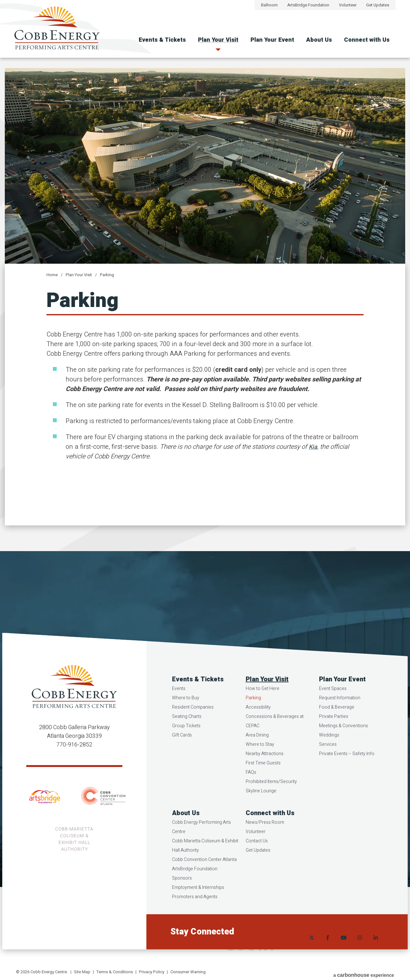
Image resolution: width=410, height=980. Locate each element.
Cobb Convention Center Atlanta (205, 877)
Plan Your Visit (218, 40)
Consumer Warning (188, 972)
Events (180, 706)
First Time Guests (263, 781)
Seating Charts (188, 734)
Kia (313, 447)
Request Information (339, 716)
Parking (107, 275)
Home (52, 275)
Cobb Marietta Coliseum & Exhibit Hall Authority (206, 863)
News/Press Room (265, 840)
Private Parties (333, 734)
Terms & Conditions (115, 972)
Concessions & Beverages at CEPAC (275, 739)
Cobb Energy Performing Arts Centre (202, 845)
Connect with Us (367, 40)
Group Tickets (187, 743)
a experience (364, 972)
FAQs (251, 790)
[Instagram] (359, 950)
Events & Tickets (162, 40)
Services (328, 762)
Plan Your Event (272, 40)
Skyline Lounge (261, 809)
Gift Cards (183, 753)
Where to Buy (187, 716)
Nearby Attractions (265, 771)
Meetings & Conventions (343, 743)
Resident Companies (194, 725)
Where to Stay (260, 762)
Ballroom (269, 5)
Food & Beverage (336, 725)
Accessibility (258, 725)
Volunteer (348, 5)
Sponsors (183, 896)
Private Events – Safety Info (346, 771)
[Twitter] (311, 950)
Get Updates (378, 5)
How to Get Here (263, 706)
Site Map (82, 972)
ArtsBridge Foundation (308, 5)
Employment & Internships (199, 905)
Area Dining (258, 753)
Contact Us (257, 859)
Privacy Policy (152, 972)
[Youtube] (343, 950)
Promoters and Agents (196, 914)
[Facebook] (327, 950)
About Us (319, 40)
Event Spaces (332, 706)
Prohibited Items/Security (272, 799)
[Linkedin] (375, 950)
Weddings (329, 753)
